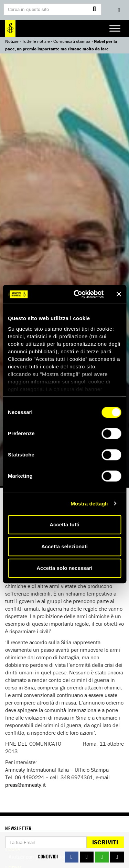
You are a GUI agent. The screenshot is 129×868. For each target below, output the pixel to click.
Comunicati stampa (72, 41)
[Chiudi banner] (119, 294)
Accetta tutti (64, 524)
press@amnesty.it (25, 785)
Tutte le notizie (36, 41)
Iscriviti (105, 842)
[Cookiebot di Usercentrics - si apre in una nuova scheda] (77, 294)
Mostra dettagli (89, 504)
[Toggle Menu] (115, 28)
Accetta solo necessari (64, 568)
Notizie (12, 41)
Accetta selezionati (64, 546)
